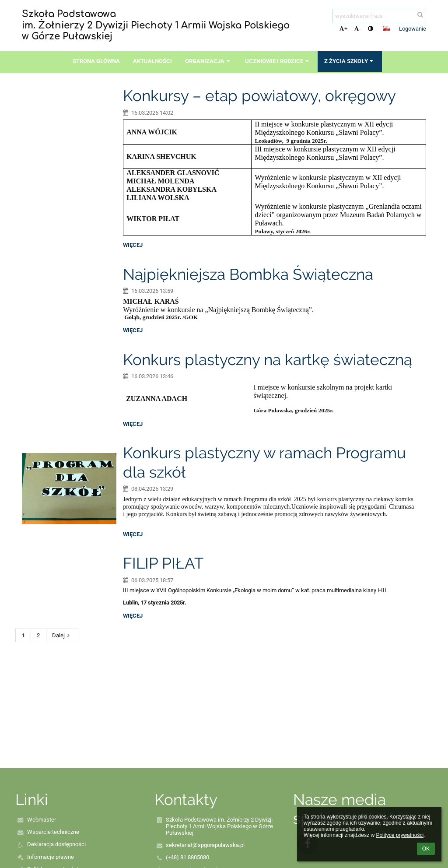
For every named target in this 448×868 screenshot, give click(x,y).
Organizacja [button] (208, 61)
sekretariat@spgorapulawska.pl (205, 845)
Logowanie (413, 29)
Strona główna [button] (96, 61)
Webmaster (42, 820)
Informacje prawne (51, 857)
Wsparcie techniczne (53, 832)
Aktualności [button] (152, 61)
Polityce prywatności (400, 835)
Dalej (62, 635)
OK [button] (426, 849)
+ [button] (343, 29)
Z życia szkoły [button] (350, 61)
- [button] (357, 29)
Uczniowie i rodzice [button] (278, 61)
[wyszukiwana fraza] (379, 16)
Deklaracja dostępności (56, 844)
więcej (133, 245)
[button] (386, 28)
